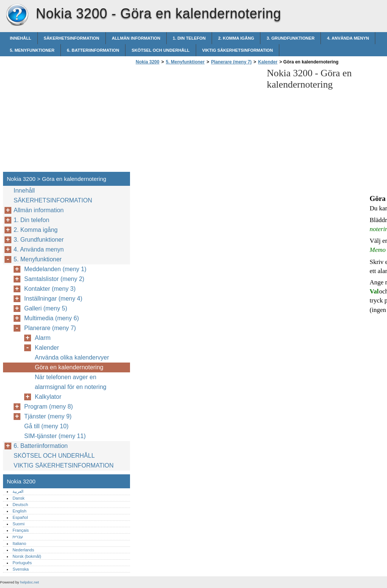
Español (20, 517)
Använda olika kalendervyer (72, 357)
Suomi (19, 524)
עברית (18, 537)
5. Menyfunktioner (32, 50)
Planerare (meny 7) (231, 62)
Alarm (43, 338)
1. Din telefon (189, 38)
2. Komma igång (236, 38)
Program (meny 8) (49, 407)
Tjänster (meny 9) (48, 416)
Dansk (19, 498)
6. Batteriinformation (93, 50)
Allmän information (136, 38)
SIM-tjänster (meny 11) (55, 436)
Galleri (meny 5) (46, 308)
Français (21, 530)
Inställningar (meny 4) (53, 299)
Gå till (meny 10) (46, 426)
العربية (18, 491)
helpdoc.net (29, 582)
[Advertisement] (197, 120)
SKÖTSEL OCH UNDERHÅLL (160, 50)
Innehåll (21, 38)
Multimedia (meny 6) (52, 318)
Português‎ (22, 563)
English (19, 511)
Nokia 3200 (17, 15)
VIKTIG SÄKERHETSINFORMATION (238, 50)
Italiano (19, 543)
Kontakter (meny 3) (50, 289)
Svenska (21, 569)
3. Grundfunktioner (290, 38)
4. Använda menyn (348, 38)
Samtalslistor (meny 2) (54, 279)
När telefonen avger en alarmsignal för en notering (70, 382)
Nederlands (23, 550)
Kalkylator (48, 397)
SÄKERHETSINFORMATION (72, 38)
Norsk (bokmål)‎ (27, 556)
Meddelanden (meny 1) (55, 269)
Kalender (268, 62)
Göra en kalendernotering (69, 367)
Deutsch (20, 505)
